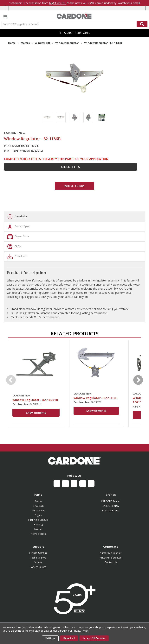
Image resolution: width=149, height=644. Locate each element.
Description (17, 217)
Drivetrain (38, 506)
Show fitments (36, 413)
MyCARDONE (58, 3)
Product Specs (18, 227)
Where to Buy (38, 567)
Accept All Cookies (94, 638)
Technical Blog (38, 558)
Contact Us (111, 562)
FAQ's (14, 247)
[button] (74, 461)
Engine (38, 515)
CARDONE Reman (111, 501)
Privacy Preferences (111, 558)
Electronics (38, 511)
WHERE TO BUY (74, 186)
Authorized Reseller (111, 553)
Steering (38, 524)
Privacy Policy (81, 631)
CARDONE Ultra (111, 511)
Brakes (38, 501)
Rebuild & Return (38, 553)
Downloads (17, 256)
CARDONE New (111, 506)
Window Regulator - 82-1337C (95, 398)
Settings (50, 638)
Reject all (69, 638)
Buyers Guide (18, 237)
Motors (38, 529)
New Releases (38, 534)
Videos (38, 562)
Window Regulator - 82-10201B (35, 400)
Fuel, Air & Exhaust (38, 520)
